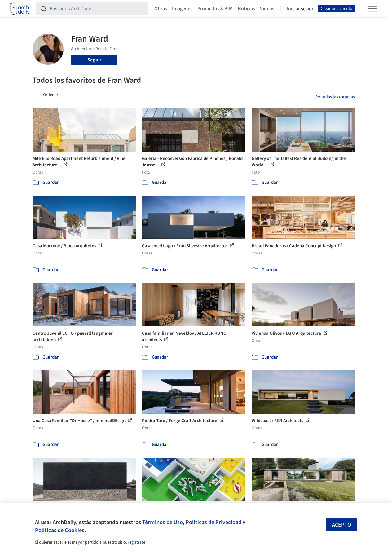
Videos (267, 9)
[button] (47, 95)
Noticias (246, 9)
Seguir (94, 60)
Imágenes (182, 9)
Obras (161, 9)
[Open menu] (372, 9)
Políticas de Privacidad (214, 522)
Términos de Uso (163, 522)
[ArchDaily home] (20, 9)
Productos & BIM (215, 9)
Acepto (341, 525)
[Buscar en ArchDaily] (97, 9)
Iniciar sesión (301, 9)
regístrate (137, 542)
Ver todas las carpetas (335, 97)
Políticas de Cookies (60, 530)
